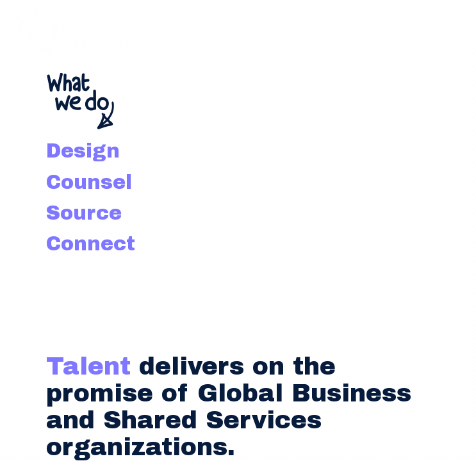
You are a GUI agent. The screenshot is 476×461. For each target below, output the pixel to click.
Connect (91, 244)
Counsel (89, 182)
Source (84, 213)
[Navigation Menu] (457, 33)
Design (83, 151)
